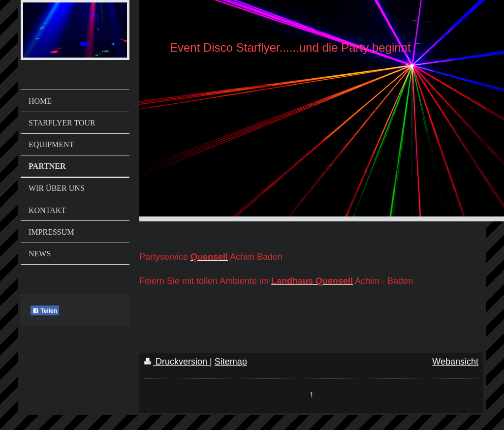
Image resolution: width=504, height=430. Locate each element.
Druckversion (177, 362)
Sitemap (231, 362)
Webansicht (455, 362)
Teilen (45, 311)
